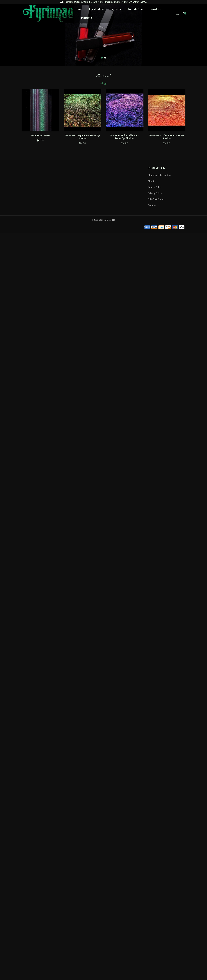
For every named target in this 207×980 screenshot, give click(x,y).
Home (78, 9)
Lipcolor (116, 9)
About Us (153, 181)
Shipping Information (159, 175)
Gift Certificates (156, 199)
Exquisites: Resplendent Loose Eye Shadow (83, 137)
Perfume (86, 18)
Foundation (135, 9)
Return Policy (155, 187)
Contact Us (154, 205)
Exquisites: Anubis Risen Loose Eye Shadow (167, 137)
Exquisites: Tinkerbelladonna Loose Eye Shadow (124, 137)
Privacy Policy (155, 193)
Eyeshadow (96, 9)
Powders (155, 9)
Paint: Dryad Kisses (40, 135)
